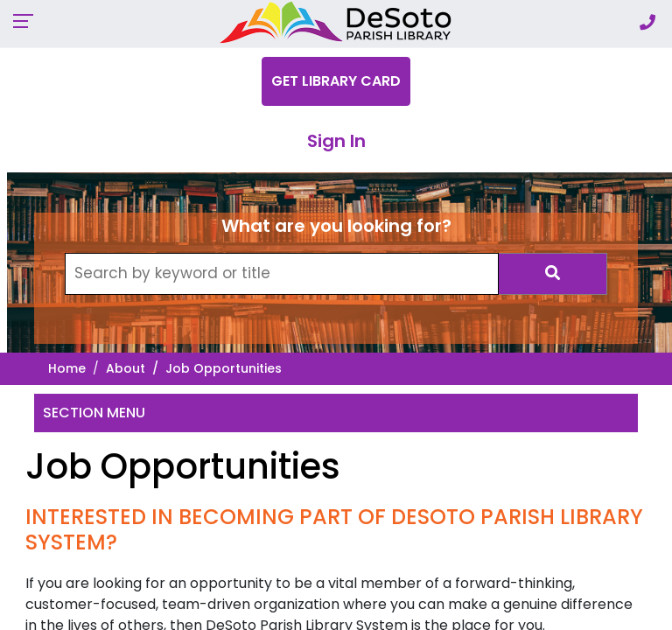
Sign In (336, 141)
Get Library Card (336, 81)
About (126, 368)
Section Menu (94, 413)
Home (67, 368)
